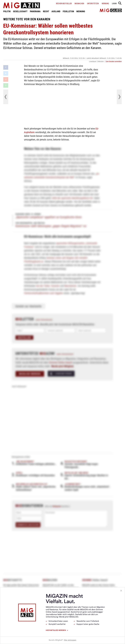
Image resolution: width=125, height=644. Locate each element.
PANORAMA (35, 11)
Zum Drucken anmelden (114, 61)
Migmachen (79, 3)
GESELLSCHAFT (20, 11)
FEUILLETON (68, 11)
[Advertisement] (62, 106)
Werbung (105, 3)
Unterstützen (93, 3)
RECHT (46, 11)
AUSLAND (56, 11)
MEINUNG (81, 11)
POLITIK (7, 11)
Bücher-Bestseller (64, 3)
